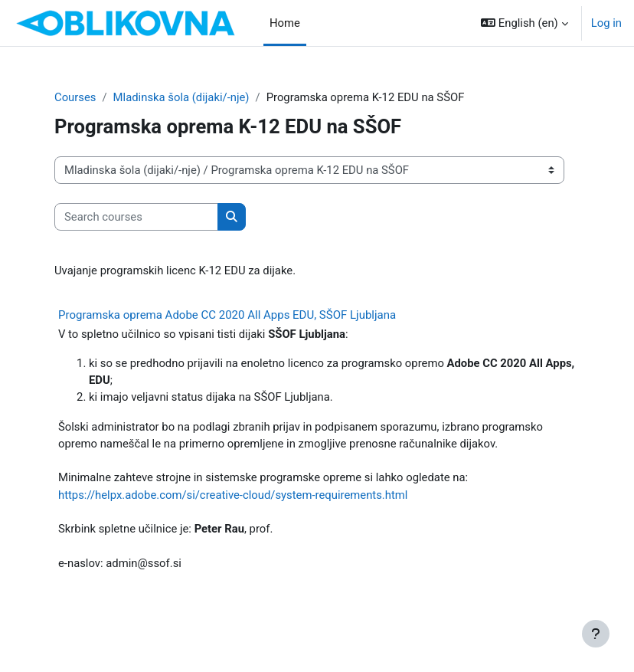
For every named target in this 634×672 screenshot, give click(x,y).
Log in (606, 23)
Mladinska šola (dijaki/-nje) (181, 97)
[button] (524, 23)
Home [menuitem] (285, 23)
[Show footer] (596, 634)
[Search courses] (136, 217)
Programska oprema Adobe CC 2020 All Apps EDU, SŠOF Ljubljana (227, 315)
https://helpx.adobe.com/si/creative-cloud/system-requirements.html (233, 495)
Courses (75, 97)
